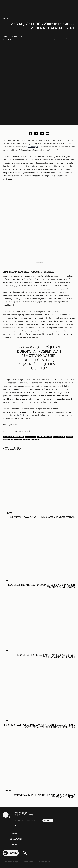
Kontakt (14, 845)
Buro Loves (7, 513)
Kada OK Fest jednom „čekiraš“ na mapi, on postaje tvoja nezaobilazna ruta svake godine (46, 656)
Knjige (5, 721)
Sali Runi (20, 415)
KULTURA (6, 18)
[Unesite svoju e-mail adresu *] (27, 820)
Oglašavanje (16, 839)
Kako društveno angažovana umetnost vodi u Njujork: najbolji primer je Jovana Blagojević (42, 586)
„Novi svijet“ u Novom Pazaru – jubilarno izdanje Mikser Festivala (41, 517)
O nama (13, 833)
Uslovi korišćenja (46, 862)
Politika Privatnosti (10, 862)
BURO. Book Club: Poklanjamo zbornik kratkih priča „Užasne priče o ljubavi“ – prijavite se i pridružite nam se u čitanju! (40, 726)
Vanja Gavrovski (15, 36)
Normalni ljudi (33, 147)
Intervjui (7, 791)
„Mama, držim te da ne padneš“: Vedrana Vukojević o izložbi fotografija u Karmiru (44, 796)
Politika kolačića (29, 862)
